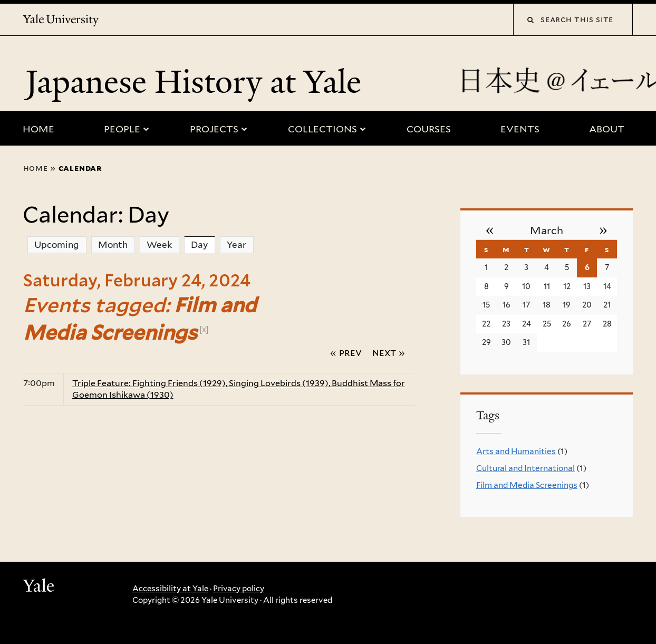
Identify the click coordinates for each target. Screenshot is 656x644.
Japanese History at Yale (197, 82)
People (122, 129)
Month (113, 245)
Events (520, 129)
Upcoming (57, 245)
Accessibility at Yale (170, 589)
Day (203, 244)
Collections (322, 129)
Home (38, 129)
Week (159, 245)
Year (237, 245)
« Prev (346, 352)
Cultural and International (525, 468)
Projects (214, 129)
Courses (429, 129)
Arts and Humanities (516, 451)
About (607, 129)
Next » (389, 352)
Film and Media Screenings (527, 485)
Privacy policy (239, 589)
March (547, 230)
